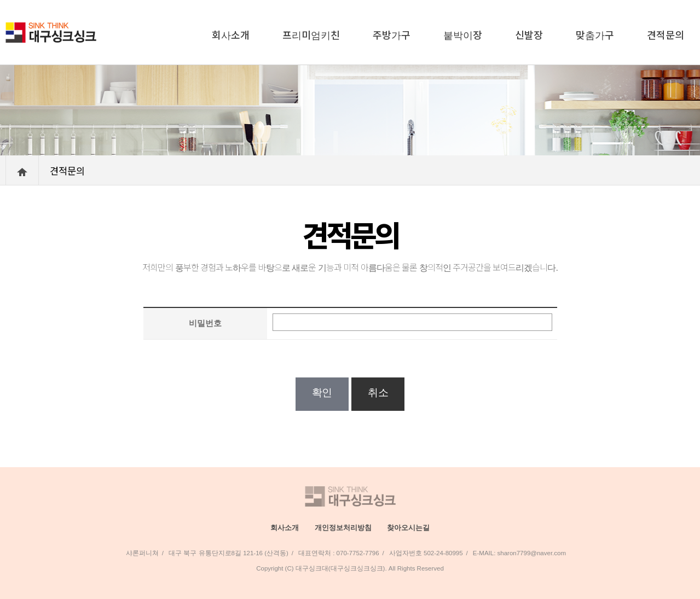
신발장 (529, 34)
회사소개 (231, 34)
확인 (322, 392)
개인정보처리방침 (343, 528)
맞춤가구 (595, 34)
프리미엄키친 (311, 34)
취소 (378, 392)
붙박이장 (463, 34)
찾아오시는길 (408, 528)
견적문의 (666, 34)
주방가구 (392, 34)
